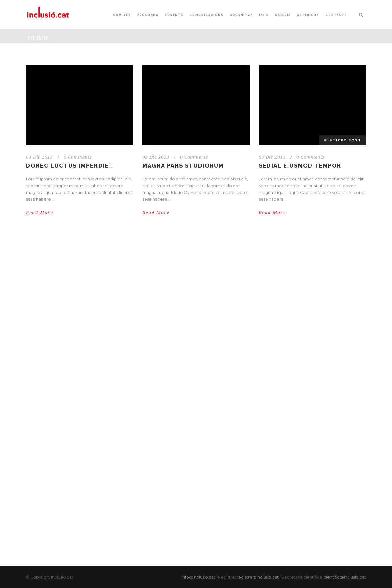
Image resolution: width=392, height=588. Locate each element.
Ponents (174, 15)
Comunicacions (207, 15)
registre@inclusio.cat (258, 577)
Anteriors (308, 15)
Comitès (122, 15)
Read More (40, 213)
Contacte (336, 15)
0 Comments (78, 157)
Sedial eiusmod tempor (300, 166)
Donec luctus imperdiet (70, 166)
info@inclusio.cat (198, 577)
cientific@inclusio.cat (345, 577)
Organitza (241, 15)
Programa (148, 15)
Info (264, 15)
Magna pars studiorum (183, 166)
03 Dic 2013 (40, 157)
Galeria (283, 15)
